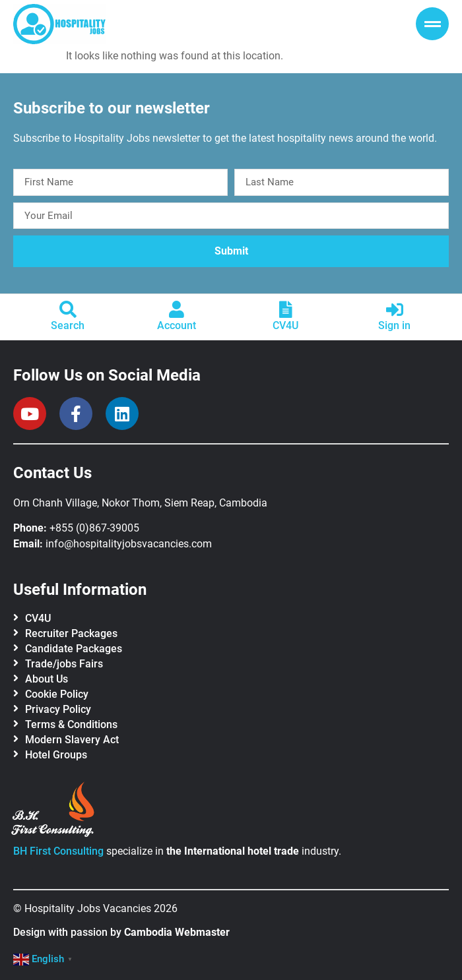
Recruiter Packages (71, 633)
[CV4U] (286, 309)
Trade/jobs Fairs (64, 664)
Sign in (394, 325)
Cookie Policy (57, 694)
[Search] (68, 309)
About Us (47, 679)
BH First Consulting (58, 851)
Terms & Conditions (71, 724)
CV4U (285, 325)
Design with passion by (121, 932)
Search (68, 325)
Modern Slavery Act (72, 740)
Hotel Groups (56, 755)
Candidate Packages (74, 649)
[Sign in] (395, 309)
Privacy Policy (58, 709)
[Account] (177, 309)
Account (177, 325)
